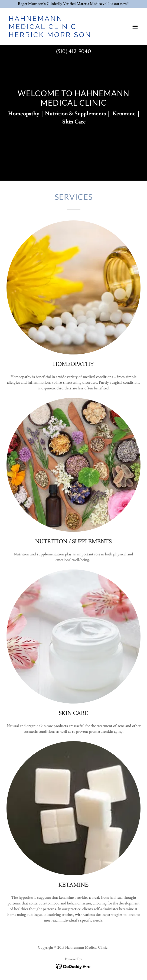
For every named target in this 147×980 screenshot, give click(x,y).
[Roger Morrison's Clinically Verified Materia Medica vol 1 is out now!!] (73, 4)
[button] (135, 27)
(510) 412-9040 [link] (73, 51)
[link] (53, 36)
